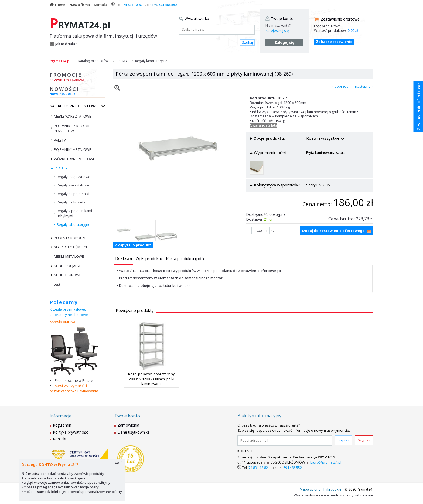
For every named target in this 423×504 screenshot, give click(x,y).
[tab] (124, 259)
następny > (364, 86)
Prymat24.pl (60, 61)
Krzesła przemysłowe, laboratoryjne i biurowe (69, 312)
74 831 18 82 (133, 5)
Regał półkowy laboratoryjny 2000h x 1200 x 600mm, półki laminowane (151, 379)
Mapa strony (310, 489)
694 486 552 (168, 5)
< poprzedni (342, 86)
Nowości (77, 92)
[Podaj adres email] (285, 441)
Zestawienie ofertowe (340, 19)
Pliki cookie (332, 489)
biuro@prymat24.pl (326, 462)
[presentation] (124, 258)
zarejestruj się (277, 30)
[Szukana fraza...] (217, 30)
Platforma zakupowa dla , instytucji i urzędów (103, 36)
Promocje (77, 77)
